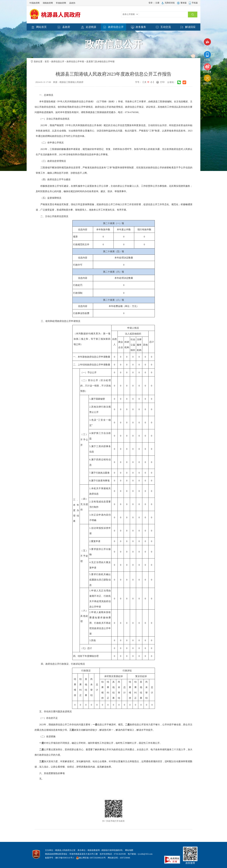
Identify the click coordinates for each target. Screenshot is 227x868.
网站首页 (39, 27)
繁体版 (182, 3)
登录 (151, 3)
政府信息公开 (113, 27)
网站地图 (129, 850)
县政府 (64, 27)
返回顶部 (207, 80)
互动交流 (163, 27)
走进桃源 (89, 27)
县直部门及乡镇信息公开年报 (100, 62)
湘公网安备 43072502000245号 (92, 858)
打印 (162, 82)
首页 (47, 62)
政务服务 (139, 27)
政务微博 (207, 68)
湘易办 (207, 44)
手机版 (193, 3)
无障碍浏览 (168, 3)
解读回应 (188, 27)
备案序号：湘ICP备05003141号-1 (60, 858)
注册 (157, 3)
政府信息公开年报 (75, 62)
